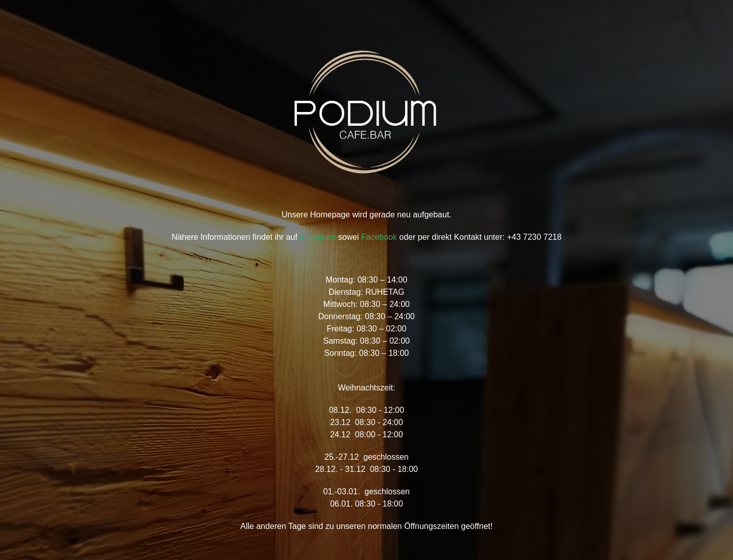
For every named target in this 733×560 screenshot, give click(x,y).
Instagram (318, 237)
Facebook (379, 237)
